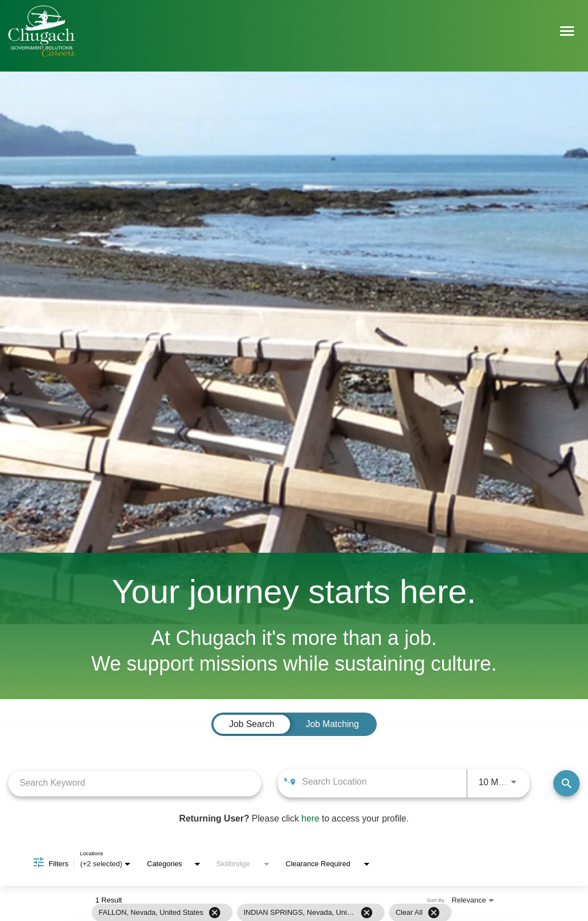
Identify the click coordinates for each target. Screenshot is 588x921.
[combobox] (135, 783)
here (310, 819)
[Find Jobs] (566, 784)
